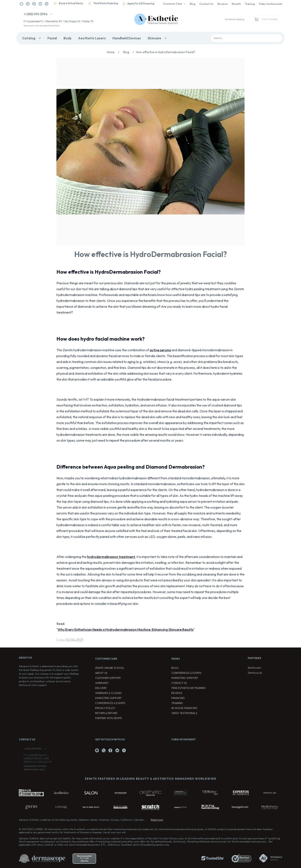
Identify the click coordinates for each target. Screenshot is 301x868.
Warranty (102, 683)
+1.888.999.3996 (36, 14)
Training (250, 4)
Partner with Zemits (108, 718)
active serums (160, 350)
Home (114, 52)
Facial (52, 38)
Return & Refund (106, 713)
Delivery (101, 688)
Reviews (223, 4)
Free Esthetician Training (189, 688)
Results (236, 4)
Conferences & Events (110, 703)
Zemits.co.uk (255, 673)
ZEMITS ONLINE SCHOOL (110, 668)
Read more (157, 820)
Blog (193, 4)
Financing (178, 698)
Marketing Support (108, 698)
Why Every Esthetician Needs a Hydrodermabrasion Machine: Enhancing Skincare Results (126, 630)
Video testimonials (270, 4)
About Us (101, 673)
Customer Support (108, 678)
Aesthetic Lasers (92, 38)
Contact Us (206, 4)
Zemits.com (254, 668)
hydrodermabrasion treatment (111, 557)
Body (68, 38)
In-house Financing (184, 708)
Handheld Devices (127, 38)
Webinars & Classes (108, 693)
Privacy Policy (105, 708)
